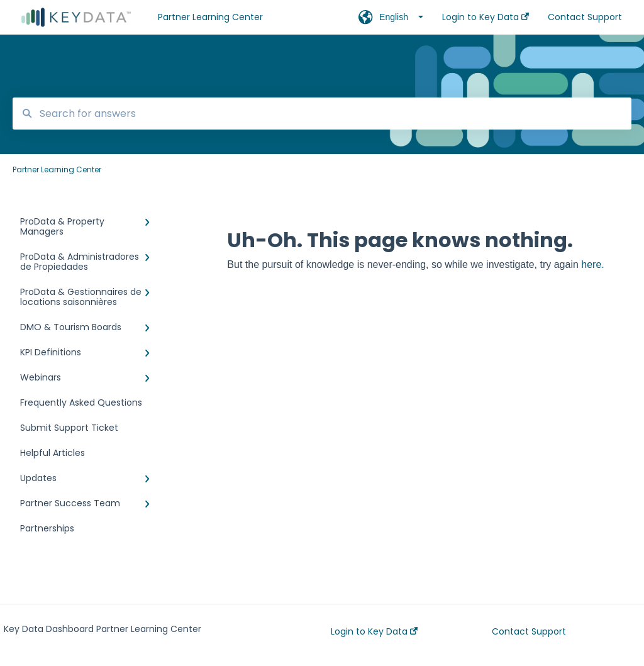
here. (592, 264)
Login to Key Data (374, 631)
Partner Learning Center (210, 17)
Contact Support (529, 631)
